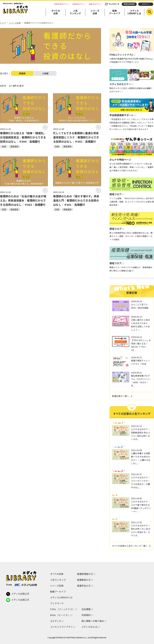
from (22, 584)
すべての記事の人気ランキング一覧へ (130, 546)
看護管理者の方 (60, 4)
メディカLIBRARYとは (134, 12)
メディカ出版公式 (18, 594)
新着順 (22, 73)
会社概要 (86, 609)
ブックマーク (114, 4)
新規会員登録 (129, 4)
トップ (3, 23)
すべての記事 (56, 12)
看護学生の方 (94, 4)
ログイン (146, 4)
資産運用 (14, 147)
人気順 (45, 73)
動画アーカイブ (115, 12)
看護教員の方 (78, 4)
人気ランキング (75, 12)
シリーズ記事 (95, 12)
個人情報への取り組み (93, 621)
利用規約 (86, 615)
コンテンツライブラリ (61, 627)
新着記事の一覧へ (120, 396)
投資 (4, 147)
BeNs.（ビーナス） (60, 615)
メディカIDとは (89, 627)
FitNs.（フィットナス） (62, 609)
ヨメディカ (56, 621)
